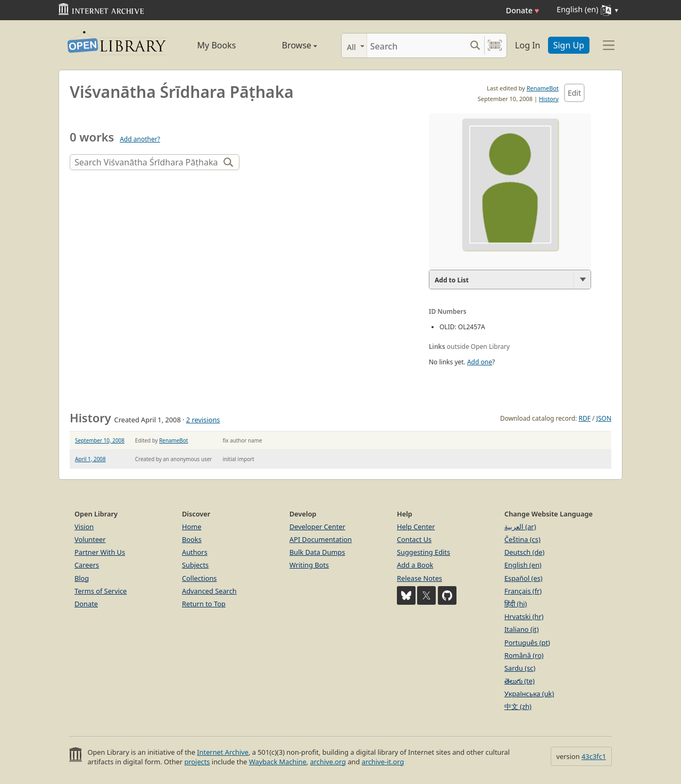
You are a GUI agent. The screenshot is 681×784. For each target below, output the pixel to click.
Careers (87, 565)
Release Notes (420, 578)
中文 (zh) (518, 706)
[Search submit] (475, 45)
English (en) (523, 565)
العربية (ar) (520, 527)
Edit (574, 93)
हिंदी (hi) (516, 604)
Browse (288, 45)
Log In (528, 45)
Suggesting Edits (423, 552)
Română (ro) (524, 655)
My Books (217, 45)
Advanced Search (209, 591)
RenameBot (543, 88)
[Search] (416, 45)
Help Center (416, 527)
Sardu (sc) (520, 668)
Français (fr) (523, 591)
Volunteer (90, 539)
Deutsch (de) (524, 552)
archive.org (328, 762)
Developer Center (317, 527)
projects (197, 762)
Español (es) (524, 578)
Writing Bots (309, 565)
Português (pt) (527, 643)
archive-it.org (383, 762)
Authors (195, 552)
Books (192, 539)
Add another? (140, 139)
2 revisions (203, 420)
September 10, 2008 (100, 440)
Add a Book (415, 565)
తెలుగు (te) (520, 681)
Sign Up (569, 45)
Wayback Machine (278, 762)
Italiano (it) (522, 629)
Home (192, 527)
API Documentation (321, 539)
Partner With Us (100, 552)
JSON (604, 418)
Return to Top (204, 604)
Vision (84, 527)
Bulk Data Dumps (317, 552)
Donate (523, 10)
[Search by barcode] (495, 45)
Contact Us (414, 539)
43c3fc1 (594, 756)
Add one (480, 362)
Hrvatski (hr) (524, 616)
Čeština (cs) (522, 539)
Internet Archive (223, 752)
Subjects (195, 565)
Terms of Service (101, 591)
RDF (584, 418)
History (549, 99)
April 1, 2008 (90, 459)
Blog (82, 578)
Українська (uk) (529, 694)
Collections (200, 578)
